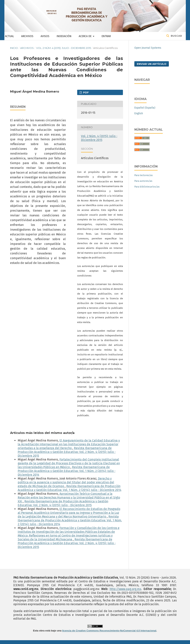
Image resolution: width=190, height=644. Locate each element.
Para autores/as (143, 181)
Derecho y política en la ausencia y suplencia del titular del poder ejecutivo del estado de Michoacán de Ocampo (66, 482)
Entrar (106, 36)
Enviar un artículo (152, 64)
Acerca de (85, 36)
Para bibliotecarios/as (147, 187)
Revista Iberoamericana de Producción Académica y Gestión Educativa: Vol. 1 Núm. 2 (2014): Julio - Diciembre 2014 (67, 471)
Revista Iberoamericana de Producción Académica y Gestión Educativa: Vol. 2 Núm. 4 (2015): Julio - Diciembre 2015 (67, 452)
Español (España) (145, 108)
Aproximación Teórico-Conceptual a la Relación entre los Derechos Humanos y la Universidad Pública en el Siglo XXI (69, 497)
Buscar (176, 36)
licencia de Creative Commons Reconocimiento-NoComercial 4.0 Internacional (109, 631)
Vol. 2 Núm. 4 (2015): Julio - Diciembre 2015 (64, 48)
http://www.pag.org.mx (125, 589)
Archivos (27, 36)
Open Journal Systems (148, 48)
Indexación (64, 36)
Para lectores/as (144, 175)
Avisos (45, 36)
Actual (9, 36)
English (139, 113)
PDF (86, 92)
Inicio (14, 48)
